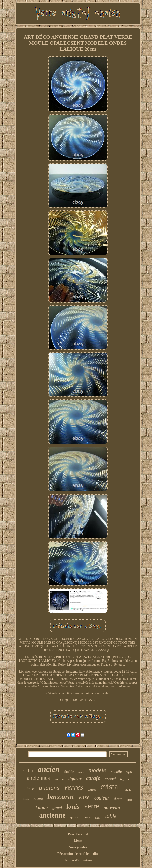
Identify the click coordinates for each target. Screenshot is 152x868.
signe (128, 789)
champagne (33, 798)
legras (125, 779)
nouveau (112, 807)
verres (74, 787)
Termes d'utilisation (78, 860)
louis (73, 806)
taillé (98, 818)
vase (84, 797)
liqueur (75, 779)
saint (28, 771)
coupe (81, 772)
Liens (78, 841)
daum (118, 799)
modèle (116, 772)
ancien (49, 769)
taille (111, 816)
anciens (49, 787)
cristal (110, 787)
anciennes (38, 778)
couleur (102, 798)
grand (57, 808)
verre (92, 806)
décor (29, 789)
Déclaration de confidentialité (78, 854)
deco (130, 800)
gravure (75, 817)
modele (97, 770)
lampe (42, 808)
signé (129, 772)
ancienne (52, 815)
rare (88, 817)
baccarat (61, 797)
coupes (92, 790)
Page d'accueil (78, 834)
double (69, 772)
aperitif (110, 779)
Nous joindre (78, 847)
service (59, 779)
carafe (93, 778)
